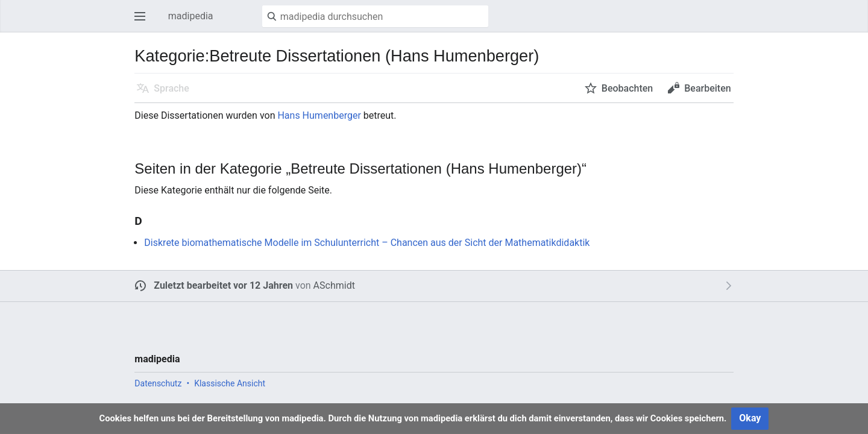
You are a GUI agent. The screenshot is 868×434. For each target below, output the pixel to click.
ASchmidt (334, 285)
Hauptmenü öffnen (143, 22)
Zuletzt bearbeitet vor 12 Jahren (223, 285)
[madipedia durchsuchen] (375, 16)
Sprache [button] (171, 88)
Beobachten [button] (627, 88)
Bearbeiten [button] (707, 88)
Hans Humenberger (319, 115)
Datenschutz (158, 383)
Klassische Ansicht (230, 383)
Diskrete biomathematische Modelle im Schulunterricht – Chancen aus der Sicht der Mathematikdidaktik (367, 243)
